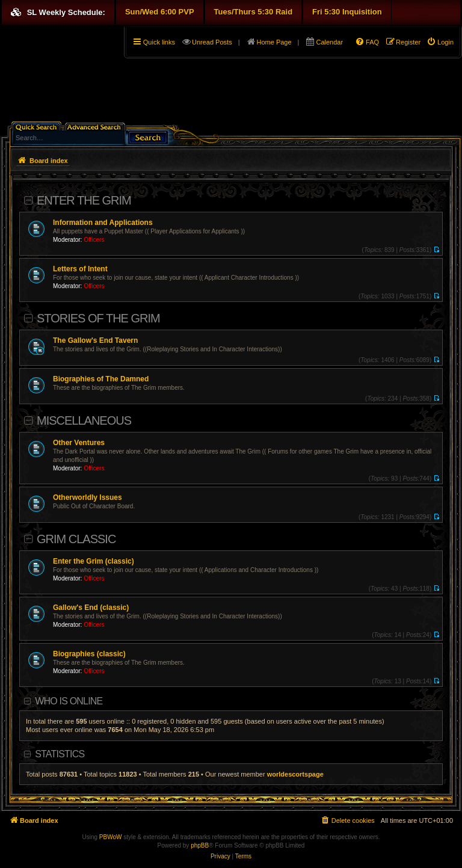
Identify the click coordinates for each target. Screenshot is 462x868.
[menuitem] (440, 42)
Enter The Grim (84, 200)
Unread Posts (212, 42)
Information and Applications (103, 223)
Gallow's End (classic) (91, 608)
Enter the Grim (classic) (94, 561)
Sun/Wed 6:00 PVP (160, 12)
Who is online (69, 701)
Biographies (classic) (89, 654)
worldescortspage (295, 774)
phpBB (200, 845)
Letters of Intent (80, 269)
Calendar (329, 42)
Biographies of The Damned (101, 379)
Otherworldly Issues (88, 497)
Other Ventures (79, 443)
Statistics (60, 754)
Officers (94, 240)
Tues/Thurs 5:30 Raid (254, 12)
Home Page (274, 42)
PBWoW (111, 837)
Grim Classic (76, 539)
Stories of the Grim (98, 318)
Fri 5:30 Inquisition (347, 12)
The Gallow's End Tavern (95, 340)
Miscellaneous (84, 420)
